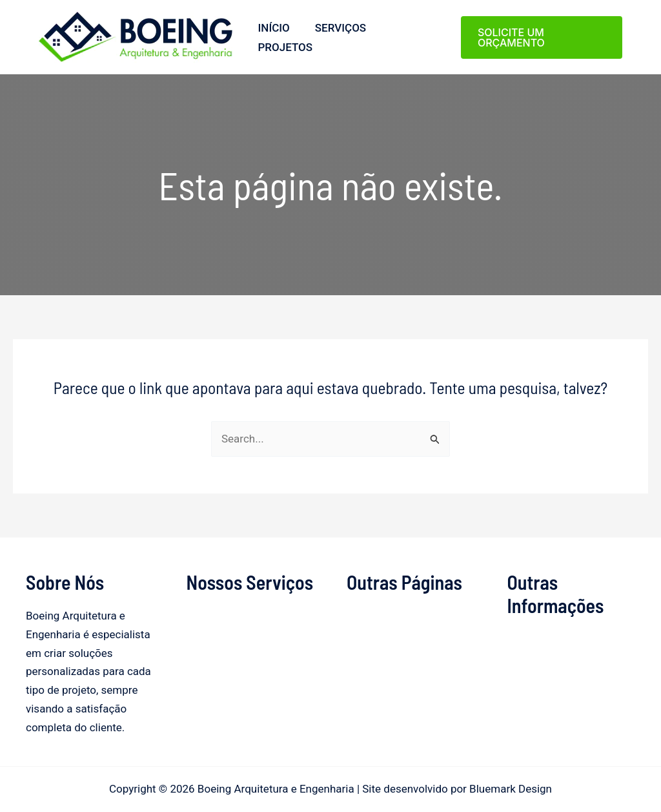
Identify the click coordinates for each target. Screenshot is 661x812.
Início (272, 28)
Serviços (335, 28)
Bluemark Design (511, 789)
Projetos (284, 47)
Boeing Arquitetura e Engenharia (43, 63)
